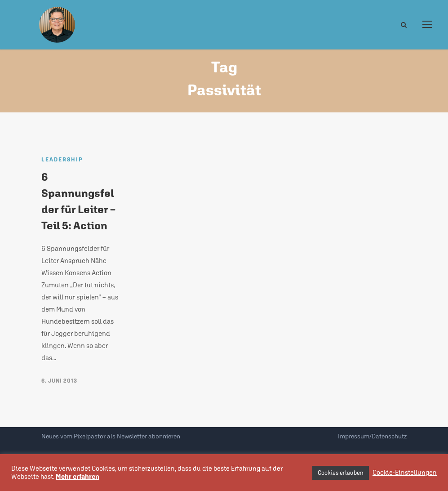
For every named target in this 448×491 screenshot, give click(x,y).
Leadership (62, 160)
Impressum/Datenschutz (372, 436)
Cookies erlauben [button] (341, 473)
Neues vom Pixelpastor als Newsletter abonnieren (111, 436)
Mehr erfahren (78, 476)
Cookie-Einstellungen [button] (405, 472)
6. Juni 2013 (59, 381)
